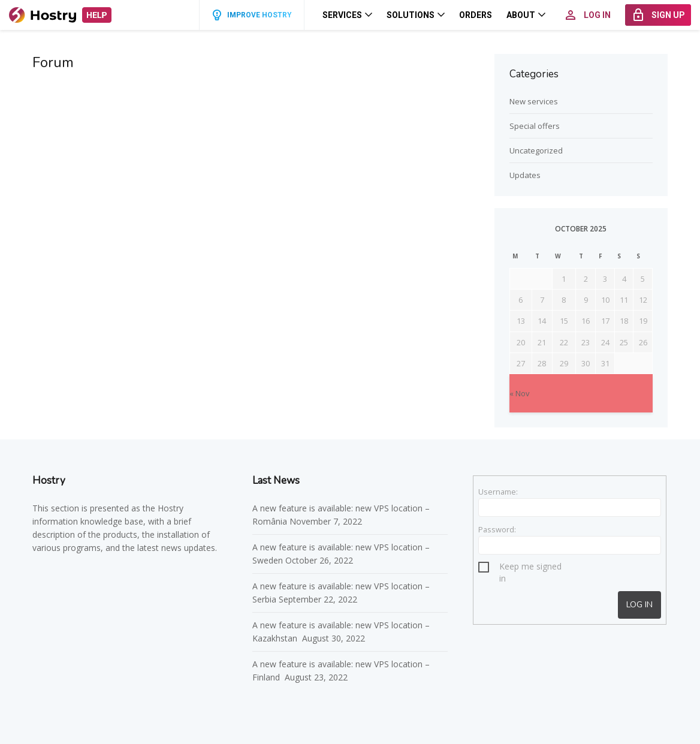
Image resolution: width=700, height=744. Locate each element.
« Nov (520, 393)
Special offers (535, 126)
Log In (639, 605)
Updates (525, 175)
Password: (497, 529)
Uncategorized (536, 150)
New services (534, 101)
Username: (498, 492)
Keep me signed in (530, 568)
